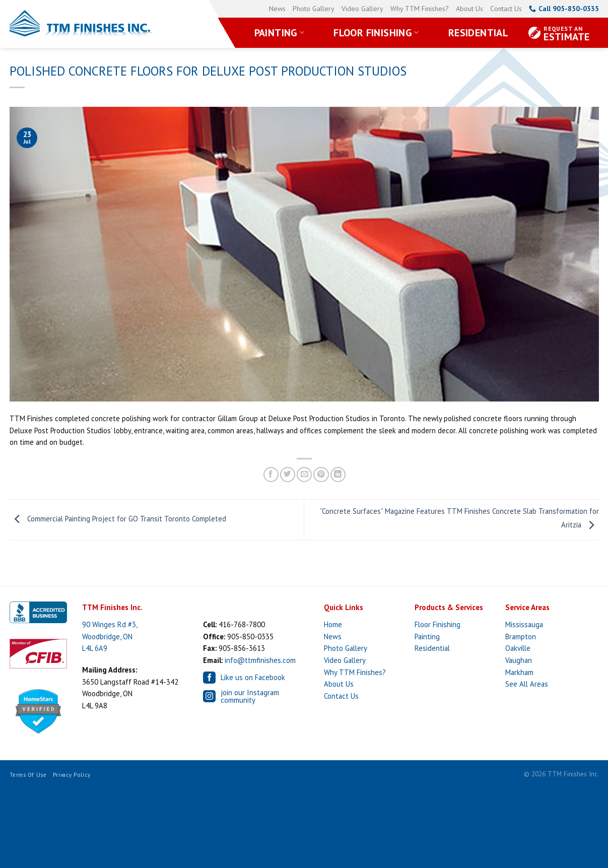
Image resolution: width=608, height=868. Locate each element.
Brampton (521, 637)
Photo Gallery (314, 9)
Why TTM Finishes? (420, 9)
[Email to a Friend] (304, 475)
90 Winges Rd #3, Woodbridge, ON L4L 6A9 (110, 636)
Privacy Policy (72, 775)
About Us (469, 9)
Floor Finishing (376, 33)
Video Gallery (362, 9)
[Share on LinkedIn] (338, 475)
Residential (478, 33)
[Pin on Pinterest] (321, 475)
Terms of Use (28, 775)
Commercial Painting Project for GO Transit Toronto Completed (118, 519)
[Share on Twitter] (288, 475)
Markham (519, 672)
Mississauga (524, 624)
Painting (280, 33)
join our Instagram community (241, 696)
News (277, 9)
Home (333, 624)
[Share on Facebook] (271, 475)
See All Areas (527, 684)
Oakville (518, 648)
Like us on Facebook (244, 678)
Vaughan (519, 660)
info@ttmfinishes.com (260, 660)
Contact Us (506, 9)
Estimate (566, 34)
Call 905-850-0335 (564, 9)
